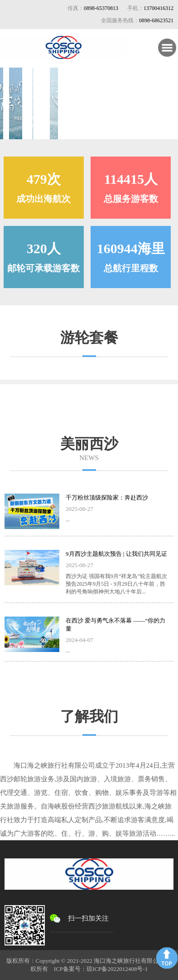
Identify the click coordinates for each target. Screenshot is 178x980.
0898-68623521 (156, 20)
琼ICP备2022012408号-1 (117, 969)
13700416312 (159, 8)
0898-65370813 (101, 8)
